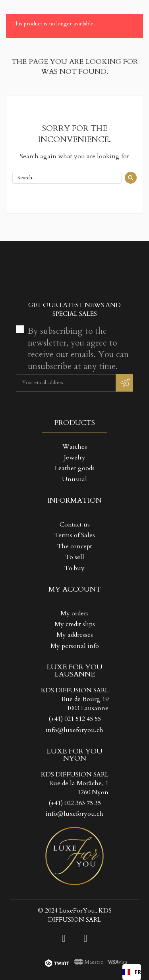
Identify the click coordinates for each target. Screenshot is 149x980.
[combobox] (132, 972)
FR (132, 972)
